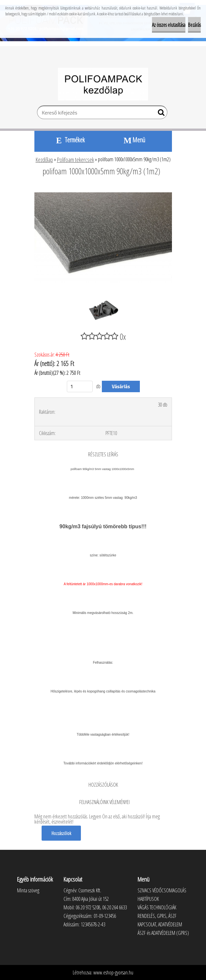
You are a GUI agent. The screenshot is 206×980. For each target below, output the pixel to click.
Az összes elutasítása (169, 25)
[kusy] (80, 386)
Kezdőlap (44, 160)
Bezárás (194, 25)
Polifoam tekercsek (75, 160)
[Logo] (103, 84)
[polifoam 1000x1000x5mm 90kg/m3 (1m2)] (103, 189)
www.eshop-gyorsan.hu (113, 972)
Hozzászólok (61, 833)
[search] (160, 114)
